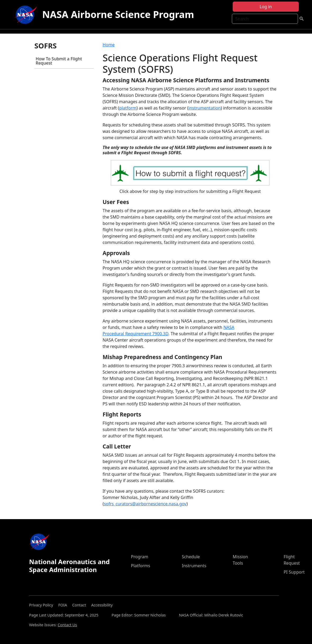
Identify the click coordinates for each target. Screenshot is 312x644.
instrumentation (205, 108)
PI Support (294, 572)
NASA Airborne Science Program (118, 14)
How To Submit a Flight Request (59, 61)
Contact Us (67, 625)
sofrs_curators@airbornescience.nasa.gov (145, 504)
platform (128, 108)
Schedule (191, 557)
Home (109, 45)
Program (140, 557)
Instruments (194, 566)
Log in (266, 7)
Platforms (141, 566)
